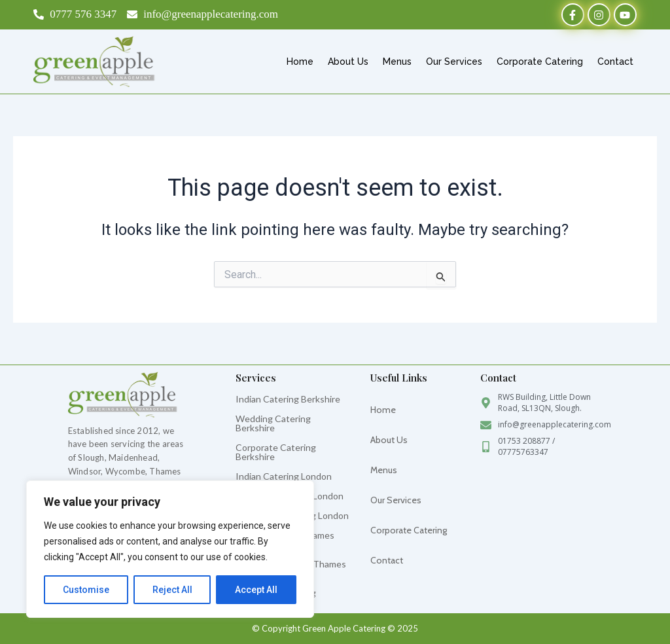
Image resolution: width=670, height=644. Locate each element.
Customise (86, 590)
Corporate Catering (540, 62)
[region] (170, 549)
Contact (615, 62)
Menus (397, 62)
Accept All (256, 590)
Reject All (172, 590)
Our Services (454, 62)
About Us (348, 62)
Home (300, 62)
